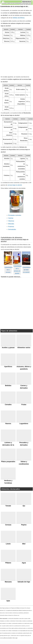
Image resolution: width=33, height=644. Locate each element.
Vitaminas (11, 221)
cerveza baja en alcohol (15, 185)
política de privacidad (7, 638)
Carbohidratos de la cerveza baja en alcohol (16, 6)
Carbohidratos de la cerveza (8, 270)
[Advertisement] (15, 59)
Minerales (11, 224)
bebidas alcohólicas (19, 18)
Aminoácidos (12, 229)
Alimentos (27, 2)
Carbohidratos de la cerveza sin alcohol (17, 270)
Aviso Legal (15, 638)
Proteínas (11, 227)
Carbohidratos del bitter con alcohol (26, 270)
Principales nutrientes (15, 215)
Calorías (11, 218)
